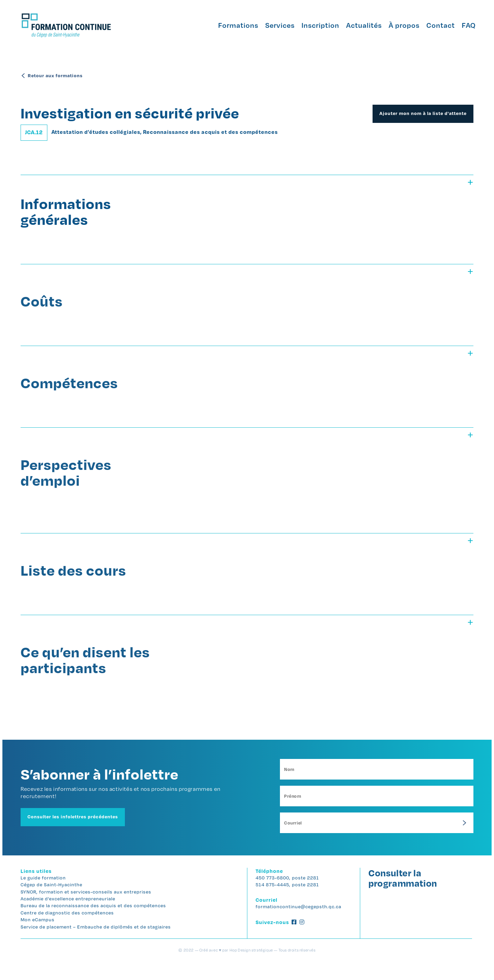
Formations (228, 25)
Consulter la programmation (401, 893)
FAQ (459, 25)
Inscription (310, 25)
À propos (394, 25)
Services (270, 25)
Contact (431, 25)
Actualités (354, 25)
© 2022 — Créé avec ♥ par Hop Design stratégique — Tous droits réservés (247, 969)
